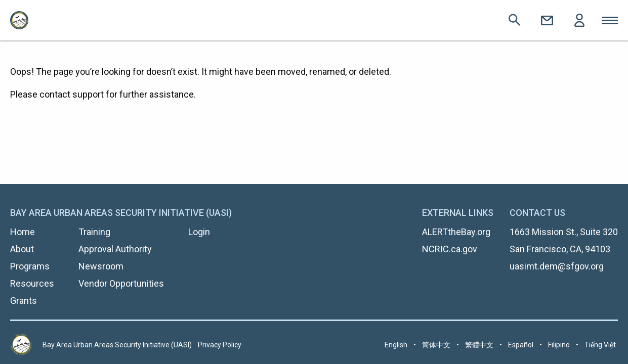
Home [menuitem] (23, 232)
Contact (547, 20)
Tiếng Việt (600, 345)
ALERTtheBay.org (456, 232)
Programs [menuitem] (30, 266)
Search (515, 20)
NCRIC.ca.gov (450, 249)
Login (579, 20)
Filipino (559, 345)
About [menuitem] (22, 249)
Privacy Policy (220, 345)
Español (521, 345)
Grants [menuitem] (24, 301)
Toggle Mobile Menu (610, 20)
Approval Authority (115, 249)
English (396, 345)
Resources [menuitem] (32, 283)
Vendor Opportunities (121, 283)
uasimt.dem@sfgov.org (557, 266)
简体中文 (436, 345)
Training (94, 232)
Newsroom (101, 266)
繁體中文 (479, 345)
